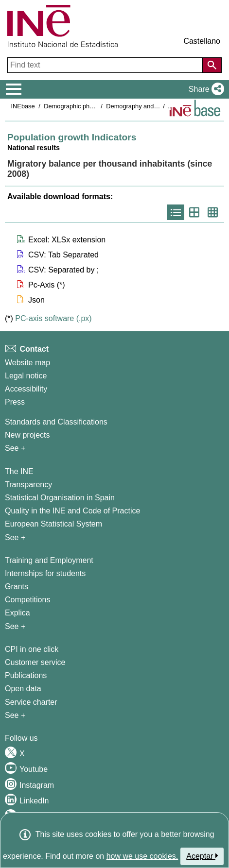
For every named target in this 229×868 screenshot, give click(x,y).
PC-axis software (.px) (53, 318)
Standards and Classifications (56, 422)
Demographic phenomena (79, 106)
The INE (19, 471)
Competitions (27, 600)
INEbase (23, 106)
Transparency (28, 485)
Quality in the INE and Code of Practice (72, 511)
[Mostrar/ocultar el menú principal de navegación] (14, 89)
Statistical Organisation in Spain (60, 498)
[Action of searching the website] (212, 65)
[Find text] (106, 65)
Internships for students (45, 573)
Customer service (35, 662)
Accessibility (26, 389)
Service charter (31, 702)
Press (15, 402)
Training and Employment (49, 560)
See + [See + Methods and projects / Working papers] (15, 448)
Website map (27, 363)
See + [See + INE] (15, 537)
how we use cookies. (142, 856)
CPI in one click (32, 649)
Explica (18, 613)
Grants (17, 587)
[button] (204, 89)
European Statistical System (53, 524)
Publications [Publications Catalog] (26, 675)
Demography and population (145, 106)
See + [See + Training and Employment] (15, 626)
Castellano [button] (202, 41)
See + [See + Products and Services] (15, 715)
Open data (23, 689)
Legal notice (26, 376)
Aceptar (202, 856)
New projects (27, 435)
